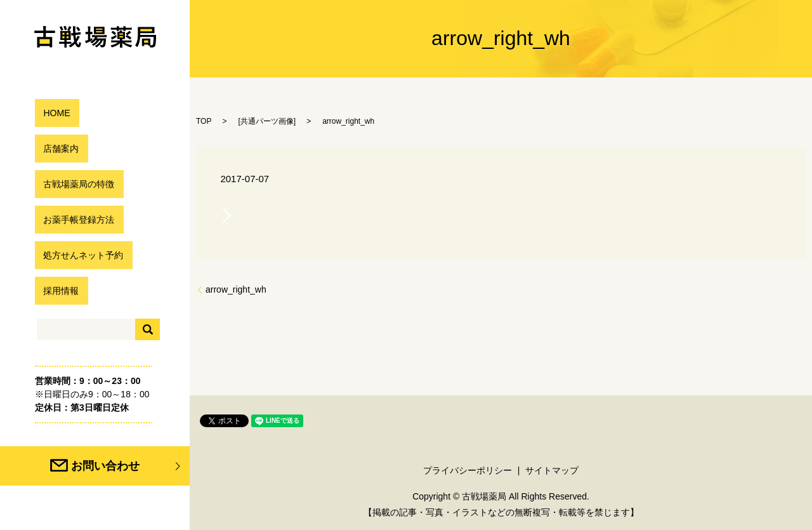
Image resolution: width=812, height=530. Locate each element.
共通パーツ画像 (267, 121)
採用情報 (55, 290)
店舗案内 (55, 148)
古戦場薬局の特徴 (75, 184)
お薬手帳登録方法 (75, 219)
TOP (204, 121)
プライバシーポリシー (468, 470)
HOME (50, 113)
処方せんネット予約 (81, 255)
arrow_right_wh (236, 289)
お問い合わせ (126, 466)
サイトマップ (552, 470)
